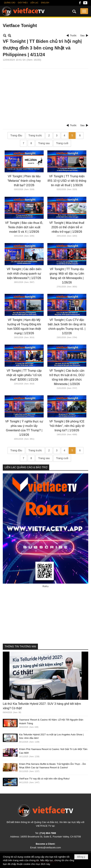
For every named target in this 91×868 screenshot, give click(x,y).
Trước (73, 35)
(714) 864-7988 (48, 833)
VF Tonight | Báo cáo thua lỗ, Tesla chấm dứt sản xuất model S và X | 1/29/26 (24, 227)
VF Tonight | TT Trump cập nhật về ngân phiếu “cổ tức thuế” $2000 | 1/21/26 (24, 375)
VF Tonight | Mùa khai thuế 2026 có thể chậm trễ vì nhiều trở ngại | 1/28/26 (67, 227)
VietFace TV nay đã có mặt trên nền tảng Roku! (44, 779)
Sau (82, 35)
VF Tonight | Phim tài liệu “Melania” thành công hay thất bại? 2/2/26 (24, 181)
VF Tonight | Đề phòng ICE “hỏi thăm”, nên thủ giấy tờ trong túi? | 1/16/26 (67, 426)
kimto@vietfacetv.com (49, 848)
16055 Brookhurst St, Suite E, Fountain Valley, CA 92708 (51, 837)
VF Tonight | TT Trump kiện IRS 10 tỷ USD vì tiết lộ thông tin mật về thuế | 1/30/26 (67, 181)
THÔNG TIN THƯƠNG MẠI (20, 646)
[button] (84, 11)
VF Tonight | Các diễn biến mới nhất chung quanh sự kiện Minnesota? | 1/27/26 (24, 274)
